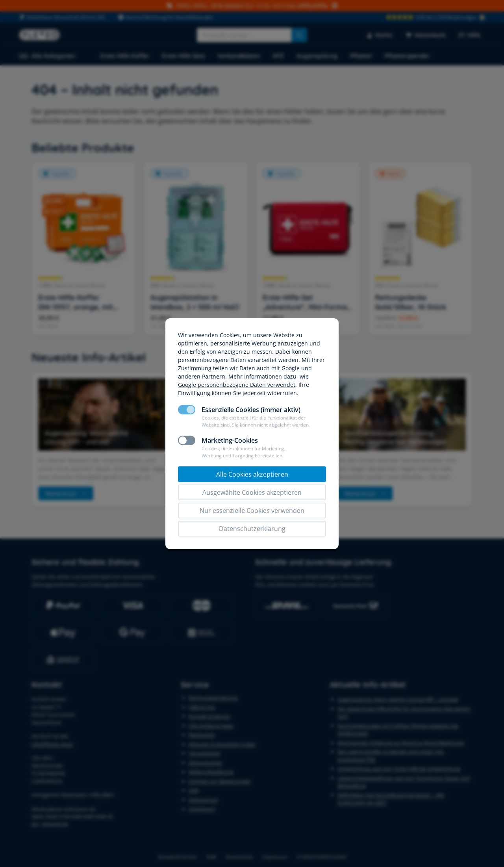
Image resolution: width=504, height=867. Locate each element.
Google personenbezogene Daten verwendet (237, 385)
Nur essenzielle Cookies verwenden (252, 511)
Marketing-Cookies (230, 440)
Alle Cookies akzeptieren (252, 474)
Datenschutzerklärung (252, 529)
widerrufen (282, 393)
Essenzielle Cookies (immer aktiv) (251, 410)
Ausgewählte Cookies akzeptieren (252, 492)
